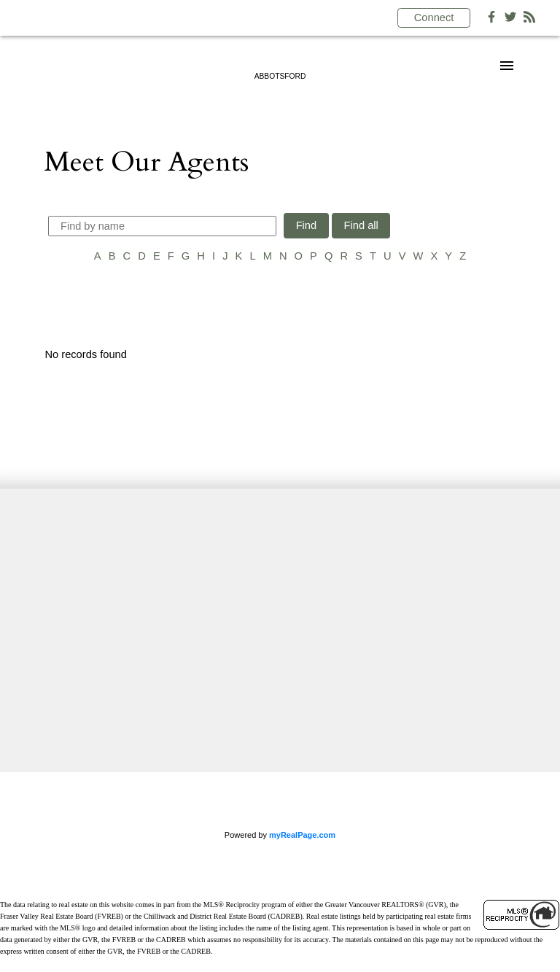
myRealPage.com (302, 835)
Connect (434, 18)
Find (307, 225)
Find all (361, 225)
